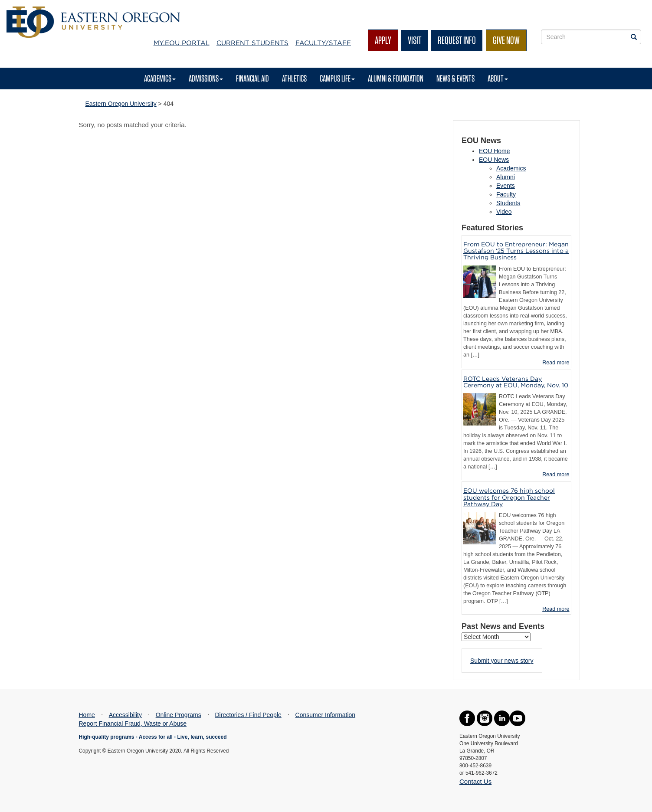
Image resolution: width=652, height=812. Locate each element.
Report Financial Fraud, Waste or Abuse (133, 724)
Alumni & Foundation (396, 78)
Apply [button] (383, 40)
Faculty (506, 194)
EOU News (494, 160)
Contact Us (475, 781)
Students (508, 203)
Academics (160, 78)
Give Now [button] (506, 40)
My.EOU (182, 43)
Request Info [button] (457, 40)
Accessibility (125, 715)
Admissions (206, 78)
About (498, 78)
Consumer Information (326, 715)
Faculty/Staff (323, 43)
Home (87, 715)
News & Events (455, 78)
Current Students (252, 43)
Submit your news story (502, 661)
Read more (556, 363)
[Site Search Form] (591, 37)
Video (504, 212)
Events (506, 186)
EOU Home (495, 151)
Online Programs (179, 715)
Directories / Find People (248, 715)
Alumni (506, 177)
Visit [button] (414, 40)
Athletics (294, 78)
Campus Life (337, 78)
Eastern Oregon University (121, 104)
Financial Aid (252, 78)
